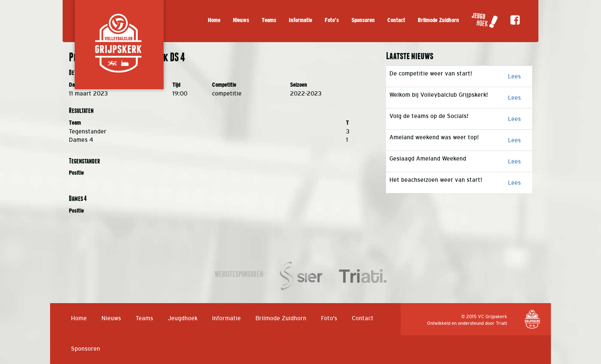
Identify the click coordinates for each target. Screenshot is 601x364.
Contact (396, 20)
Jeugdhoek (183, 318)
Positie (76, 173)
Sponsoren (363, 20)
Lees (514, 76)
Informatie (300, 20)
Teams (269, 20)
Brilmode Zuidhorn (438, 20)
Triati (501, 323)
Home (214, 20)
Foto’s (332, 20)
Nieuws (241, 20)
